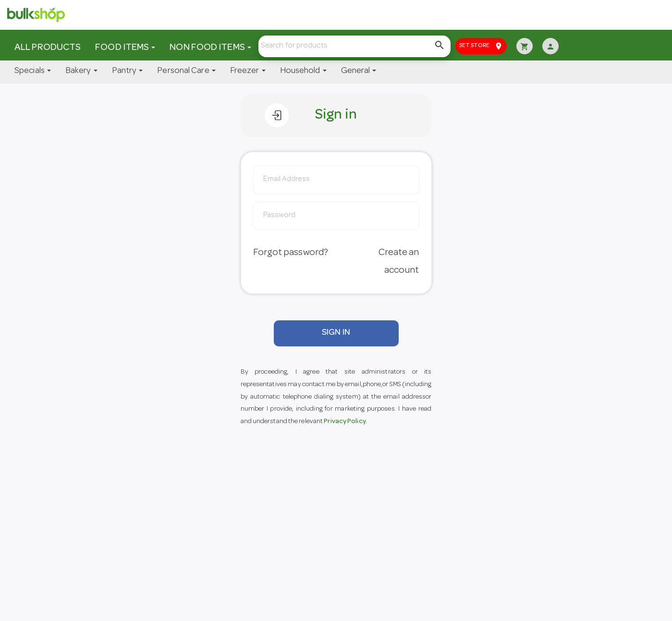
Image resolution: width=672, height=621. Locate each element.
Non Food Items (210, 48)
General (359, 71)
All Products (48, 48)
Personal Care (186, 71)
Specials (33, 71)
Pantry (128, 71)
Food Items (125, 48)
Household (303, 71)
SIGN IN (336, 333)
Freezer (248, 71)
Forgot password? (291, 253)
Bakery (81, 71)
